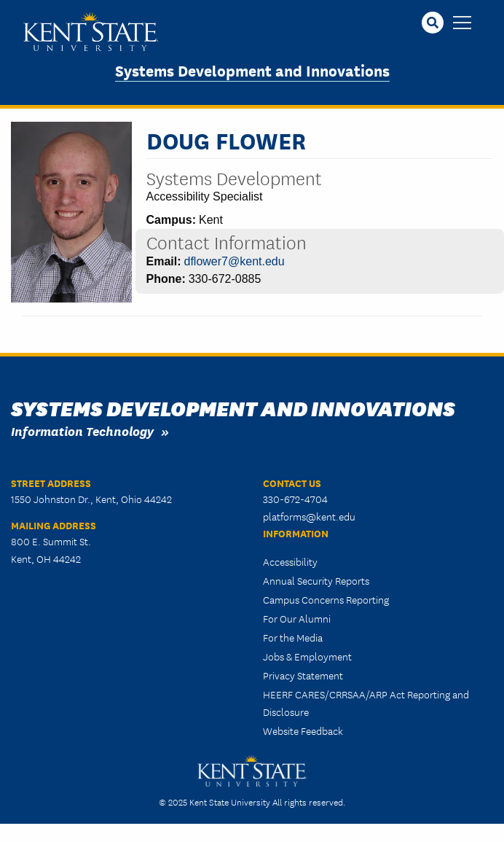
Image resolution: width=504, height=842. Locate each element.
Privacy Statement (303, 675)
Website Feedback (303, 730)
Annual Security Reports (316, 580)
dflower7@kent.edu (235, 261)
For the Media (293, 637)
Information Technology (82, 430)
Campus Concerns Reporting (326, 599)
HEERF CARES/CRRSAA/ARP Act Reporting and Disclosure (366, 703)
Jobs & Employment (307, 656)
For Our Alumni (297, 618)
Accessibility (290, 561)
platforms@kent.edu (309, 516)
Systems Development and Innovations (252, 70)
